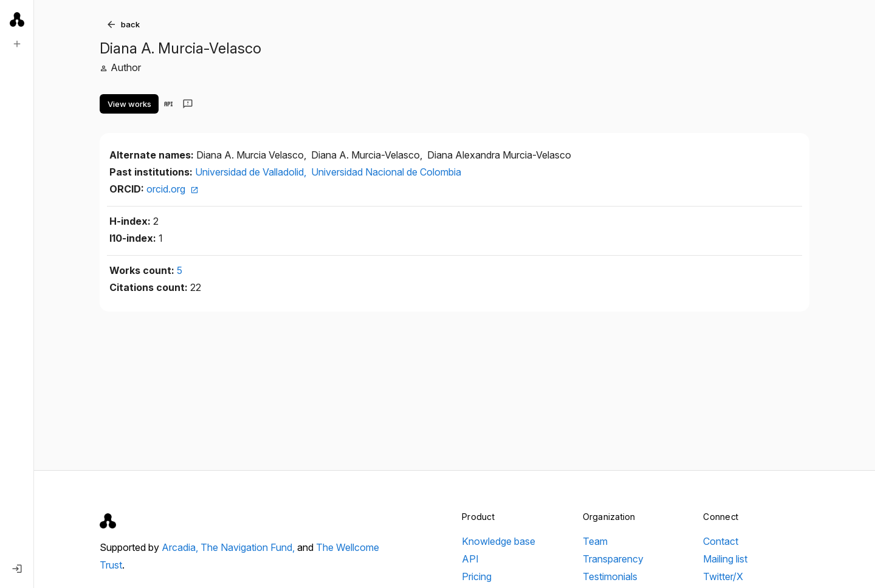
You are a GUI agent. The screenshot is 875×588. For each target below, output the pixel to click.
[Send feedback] (188, 104)
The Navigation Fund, (249, 547)
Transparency (613, 559)
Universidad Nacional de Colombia (386, 172)
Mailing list (725, 559)
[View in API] (168, 104)
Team (595, 541)
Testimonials (610, 576)
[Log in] (17, 569)
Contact (721, 541)
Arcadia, (181, 547)
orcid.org (173, 189)
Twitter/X (723, 576)
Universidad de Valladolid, (252, 172)
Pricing (477, 576)
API (470, 559)
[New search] (17, 44)
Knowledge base (499, 541)
